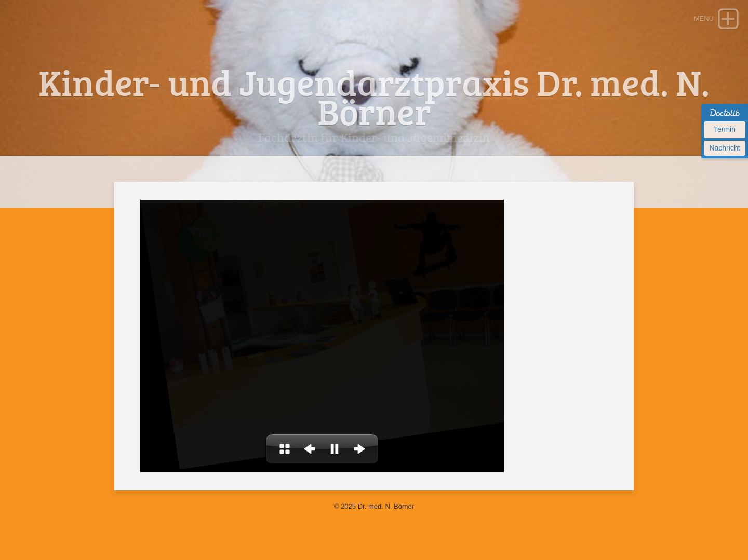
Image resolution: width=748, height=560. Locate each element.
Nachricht (724, 148)
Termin (725, 129)
